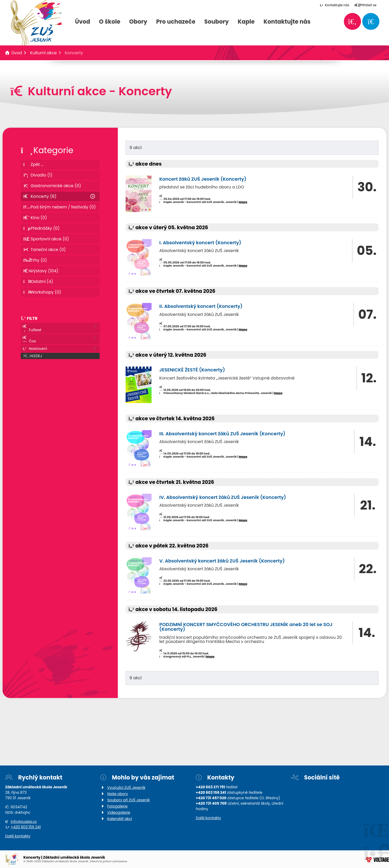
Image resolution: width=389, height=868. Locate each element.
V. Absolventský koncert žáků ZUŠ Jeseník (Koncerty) (222, 561)
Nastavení (35, 349)
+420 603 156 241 (26, 827)
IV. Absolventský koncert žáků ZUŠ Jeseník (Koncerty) (223, 497)
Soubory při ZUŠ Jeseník (128, 800)
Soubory (217, 22)
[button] (366, 5)
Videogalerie (119, 812)
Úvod (83, 22)
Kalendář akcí (120, 819)
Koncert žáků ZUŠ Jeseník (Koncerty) (203, 179)
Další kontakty (18, 836)
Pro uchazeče (176, 22)
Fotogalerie (117, 806)
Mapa (243, 202)
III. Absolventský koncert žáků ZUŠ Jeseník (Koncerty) (222, 434)
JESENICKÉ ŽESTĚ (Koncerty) (192, 370)
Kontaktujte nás (287, 22)
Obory (138, 22)
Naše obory (118, 794)
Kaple (246, 22)
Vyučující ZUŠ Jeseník (126, 788)
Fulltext (32, 328)
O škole (110, 22)
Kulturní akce (43, 53)
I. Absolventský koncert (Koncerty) (200, 243)
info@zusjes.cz (24, 822)
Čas (29, 340)
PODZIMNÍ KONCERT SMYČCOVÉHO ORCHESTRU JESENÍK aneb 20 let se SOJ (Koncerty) (246, 627)
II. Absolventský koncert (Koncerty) (201, 306)
